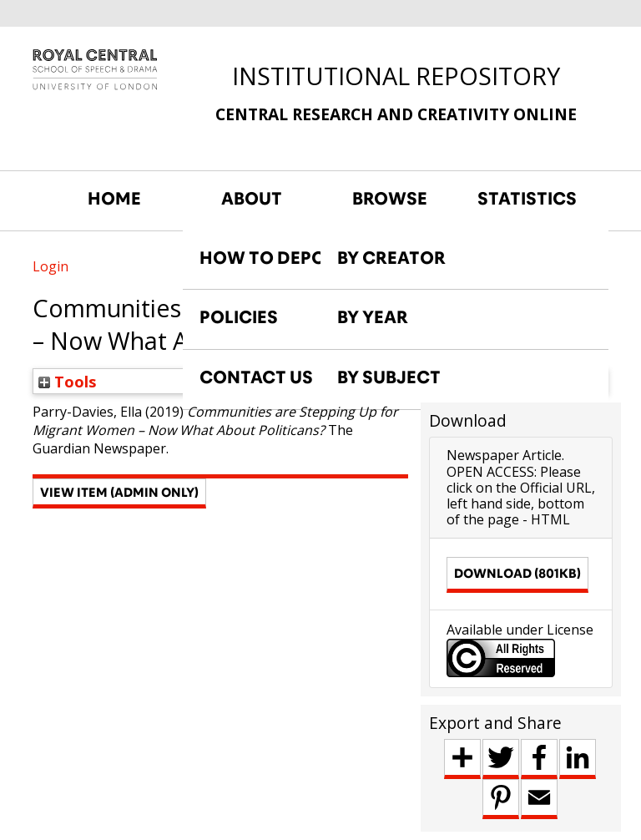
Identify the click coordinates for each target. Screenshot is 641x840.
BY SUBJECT (389, 377)
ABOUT (252, 199)
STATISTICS (527, 199)
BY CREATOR (391, 258)
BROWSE (390, 199)
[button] (119, 493)
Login (50, 266)
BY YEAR (373, 317)
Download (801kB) (517, 573)
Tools (68, 381)
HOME (114, 199)
